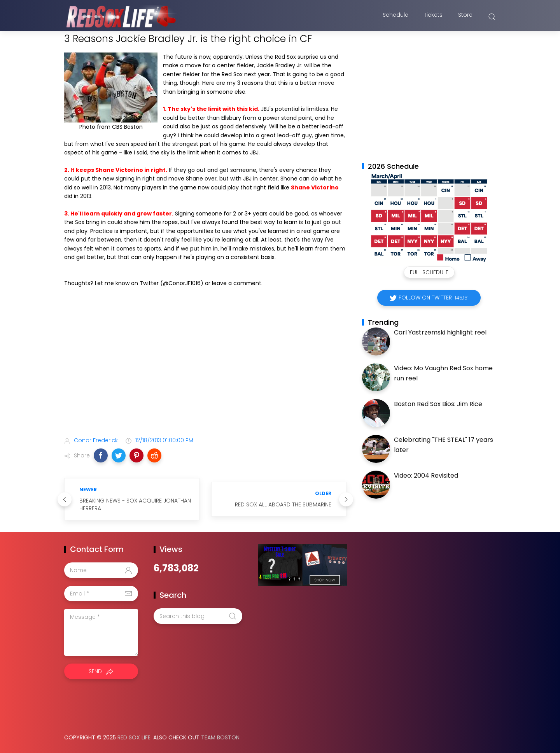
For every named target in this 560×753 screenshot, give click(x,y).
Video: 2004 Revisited (426, 475)
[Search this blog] (198, 616)
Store (465, 17)
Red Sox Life (134, 737)
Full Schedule (429, 272)
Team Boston (220, 737)
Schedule (395, 17)
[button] (101, 455)
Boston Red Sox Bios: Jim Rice (438, 404)
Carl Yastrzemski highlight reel (440, 332)
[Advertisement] (205, 369)
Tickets (433, 17)
